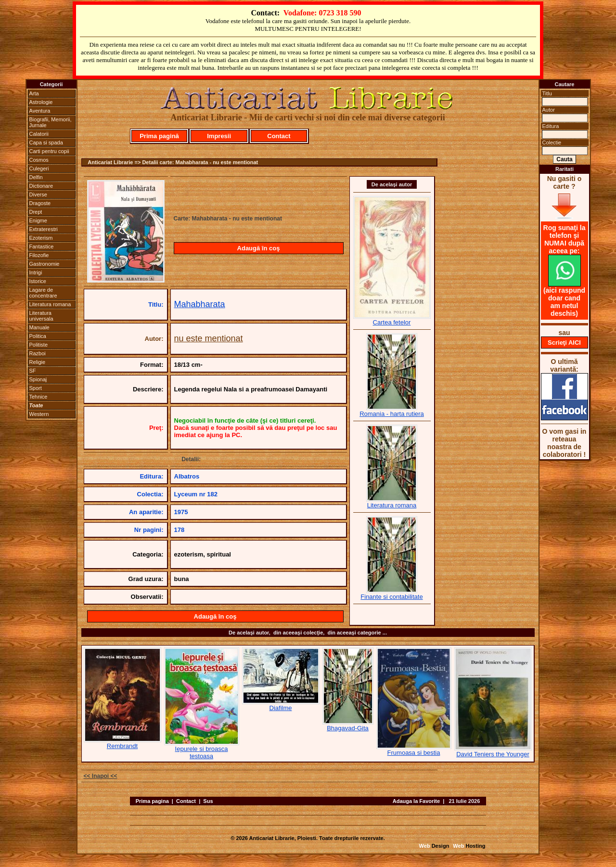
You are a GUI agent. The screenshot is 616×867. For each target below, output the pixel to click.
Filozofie (39, 255)
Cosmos (39, 160)
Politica (38, 336)
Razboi (38, 353)
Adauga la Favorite (416, 801)
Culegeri (39, 168)
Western (39, 414)
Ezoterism (41, 238)
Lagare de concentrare (43, 293)
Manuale (39, 327)
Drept (36, 212)
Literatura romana (50, 304)
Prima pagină (159, 136)
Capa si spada (46, 142)
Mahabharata (200, 304)
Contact (279, 136)
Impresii (219, 136)
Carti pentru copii (49, 151)
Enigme (38, 220)
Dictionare (41, 186)
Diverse (38, 194)
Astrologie (41, 102)
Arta (34, 93)
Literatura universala (41, 316)
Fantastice (42, 246)
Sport (36, 388)
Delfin (36, 177)
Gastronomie (45, 264)
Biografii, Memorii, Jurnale (51, 122)
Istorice (38, 281)
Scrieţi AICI (564, 343)
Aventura (40, 111)
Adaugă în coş (259, 248)
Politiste (39, 345)
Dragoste (40, 203)
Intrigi (36, 272)
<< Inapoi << (101, 776)
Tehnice (38, 397)
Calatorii (39, 134)
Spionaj (38, 379)
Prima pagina (152, 801)
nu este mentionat (209, 338)
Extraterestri (44, 229)
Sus (208, 801)
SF (33, 371)
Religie (38, 362)
